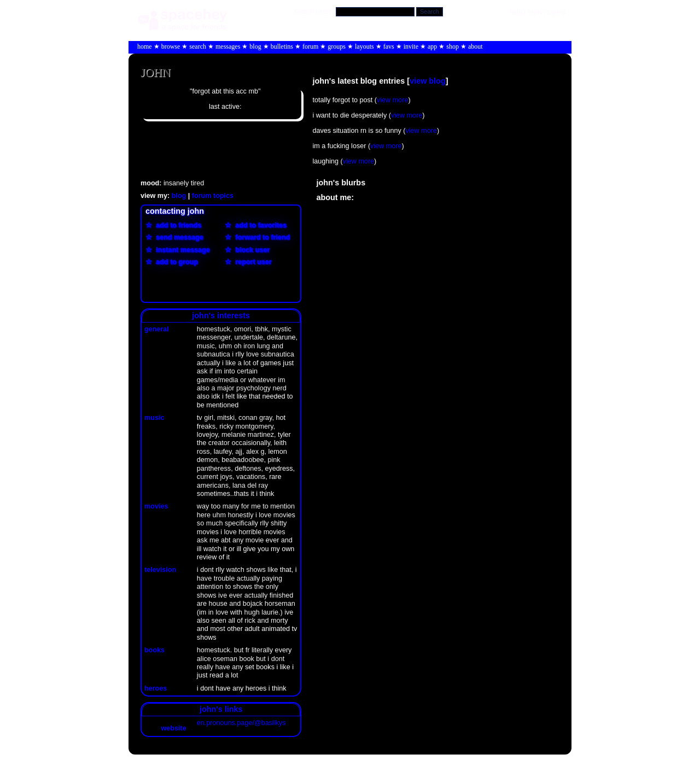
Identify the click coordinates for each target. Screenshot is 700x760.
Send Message (178, 237)
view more (392, 100)
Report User (252, 262)
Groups (337, 46)
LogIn (534, 12)
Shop (453, 46)
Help (516, 12)
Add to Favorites (259, 225)
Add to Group (175, 262)
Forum (310, 46)
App (432, 46)
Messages (228, 46)
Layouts (364, 46)
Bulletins (282, 46)
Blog (255, 46)
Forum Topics (213, 196)
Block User (250, 250)
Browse (171, 46)
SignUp (556, 12)
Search (430, 11)
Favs (389, 46)
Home (145, 46)
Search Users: (314, 11)
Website (166, 728)
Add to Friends (177, 225)
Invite (411, 46)
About (476, 46)
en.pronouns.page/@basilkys (241, 723)
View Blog (428, 81)
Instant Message (181, 250)
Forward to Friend (261, 237)
